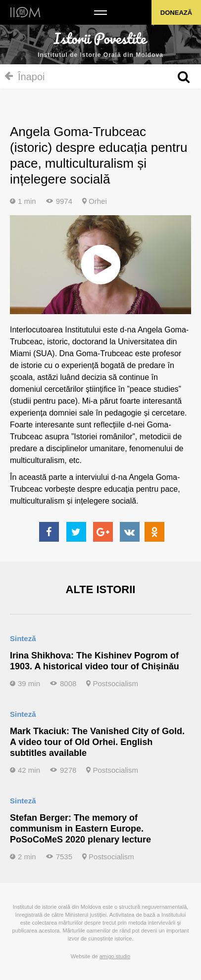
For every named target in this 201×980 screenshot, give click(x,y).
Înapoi (25, 77)
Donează (176, 13)
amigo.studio (115, 956)
